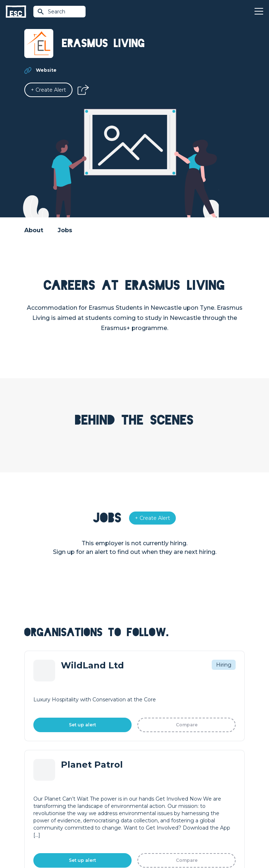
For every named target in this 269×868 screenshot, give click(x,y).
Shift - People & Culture (54, 784)
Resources (148, 715)
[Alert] (48, 90)
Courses (145, 703)
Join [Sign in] (140, 678)
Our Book (147, 772)
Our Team (147, 759)
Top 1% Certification (49, 772)
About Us (146, 747)
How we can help (46, 747)
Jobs (65, 230)
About (34, 230)
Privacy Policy (144, 824)
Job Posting (40, 759)
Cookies (173, 824)
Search (51, 12)
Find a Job (147, 690)
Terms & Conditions (103, 824)
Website (46, 70)
